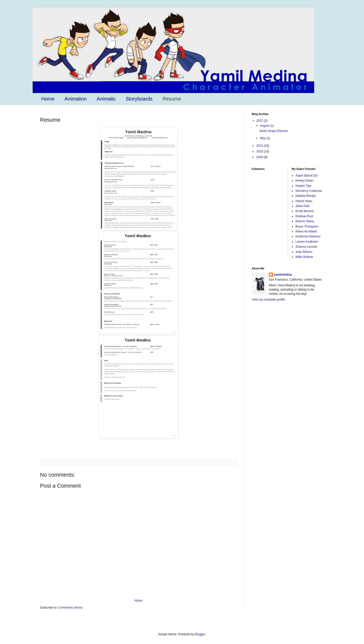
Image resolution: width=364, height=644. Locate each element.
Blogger (200, 634)
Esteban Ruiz (304, 216)
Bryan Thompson (307, 226)
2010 (260, 151)
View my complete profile (268, 300)
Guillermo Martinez (308, 236)
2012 (260, 121)
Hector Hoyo (304, 201)
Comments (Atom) (70, 608)
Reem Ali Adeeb (306, 231)
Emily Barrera (305, 211)
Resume (172, 99)
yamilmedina (283, 275)
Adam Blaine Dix (307, 176)
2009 (260, 157)
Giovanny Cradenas (309, 191)
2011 (260, 146)
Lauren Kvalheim (307, 242)
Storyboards (139, 99)
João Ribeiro (304, 252)
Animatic (106, 99)
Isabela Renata (306, 196)
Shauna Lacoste (306, 247)
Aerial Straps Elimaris (273, 131)
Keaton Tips (303, 186)
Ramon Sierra (305, 221)
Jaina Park (303, 206)
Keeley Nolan (304, 181)
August (265, 126)
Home (48, 99)
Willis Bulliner (304, 257)
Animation (76, 99)
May (263, 138)
